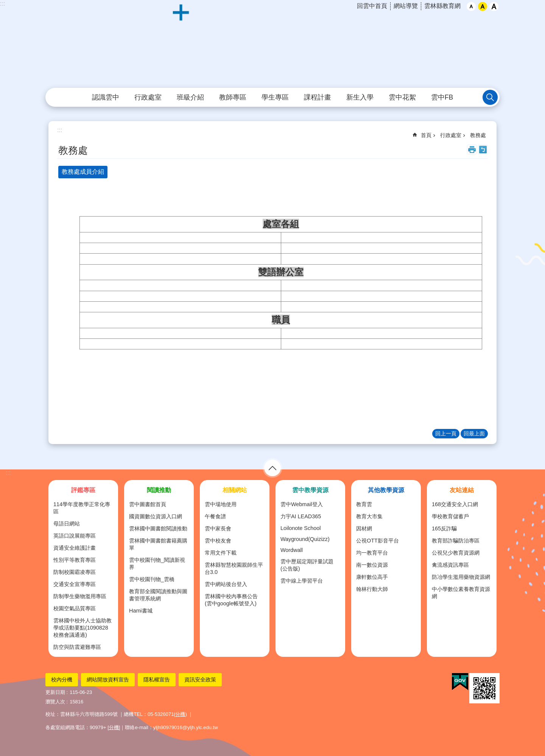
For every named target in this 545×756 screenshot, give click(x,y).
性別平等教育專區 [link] (75, 560)
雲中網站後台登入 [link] (226, 584)
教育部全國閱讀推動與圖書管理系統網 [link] (158, 595)
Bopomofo (483, 150)
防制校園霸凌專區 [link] (75, 572)
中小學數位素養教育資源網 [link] (461, 593)
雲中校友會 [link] (218, 541)
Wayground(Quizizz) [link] (305, 539)
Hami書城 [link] (141, 611)
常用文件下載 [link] (221, 553)
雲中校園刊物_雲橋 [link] (152, 579)
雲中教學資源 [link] (310, 490)
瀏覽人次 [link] (55, 702)
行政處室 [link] (148, 97)
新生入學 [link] (360, 97)
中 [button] (483, 6)
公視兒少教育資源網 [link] (456, 553)
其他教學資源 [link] (386, 490)
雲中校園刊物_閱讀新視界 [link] (157, 563)
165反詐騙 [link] (444, 528)
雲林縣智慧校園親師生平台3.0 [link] (234, 568)
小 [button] (471, 6)
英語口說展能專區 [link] (75, 536)
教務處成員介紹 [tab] (83, 172)
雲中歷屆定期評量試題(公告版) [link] (307, 565)
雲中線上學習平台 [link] (302, 581)
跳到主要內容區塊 (4, 4)
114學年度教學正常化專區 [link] (82, 508)
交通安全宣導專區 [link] (75, 584)
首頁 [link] (426, 135)
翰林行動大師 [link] (372, 589)
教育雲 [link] (364, 504)
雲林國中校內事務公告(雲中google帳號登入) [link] (231, 600)
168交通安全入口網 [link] (455, 504)
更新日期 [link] (55, 692)
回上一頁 (446, 433)
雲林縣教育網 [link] (442, 6)
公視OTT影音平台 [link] (378, 541)
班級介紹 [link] (190, 97)
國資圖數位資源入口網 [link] (156, 516)
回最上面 (474, 433)
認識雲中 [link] (106, 97)
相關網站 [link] (235, 490)
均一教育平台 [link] (372, 553)
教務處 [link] (478, 135)
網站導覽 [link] (406, 6)
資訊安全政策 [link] (200, 680)
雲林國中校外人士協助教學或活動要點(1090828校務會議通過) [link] (83, 628)
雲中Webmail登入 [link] (302, 504)
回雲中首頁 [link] (372, 6)
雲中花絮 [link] (402, 97)
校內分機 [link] (62, 680)
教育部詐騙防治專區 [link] (456, 541)
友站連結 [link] (462, 490)
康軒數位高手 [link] (372, 577)
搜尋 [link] (490, 97)
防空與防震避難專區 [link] (77, 647)
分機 (180, 714)
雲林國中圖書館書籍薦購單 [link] (158, 544)
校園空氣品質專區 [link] (75, 608)
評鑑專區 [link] (83, 490)
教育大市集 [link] (369, 516)
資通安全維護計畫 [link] (75, 548)
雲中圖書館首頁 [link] (148, 504)
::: (2, 4)
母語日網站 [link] (67, 524)
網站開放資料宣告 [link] (108, 680)
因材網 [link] (364, 528)
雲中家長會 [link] (218, 528)
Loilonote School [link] (301, 528)
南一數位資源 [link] (372, 565)
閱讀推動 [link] (159, 490)
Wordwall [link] (292, 550)
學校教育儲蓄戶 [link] (450, 516)
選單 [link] (272, 468)
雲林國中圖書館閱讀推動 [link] (158, 528)
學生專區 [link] (275, 97)
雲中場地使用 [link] (221, 504)
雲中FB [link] (442, 97)
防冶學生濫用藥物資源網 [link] (461, 577)
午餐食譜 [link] (215, 516)
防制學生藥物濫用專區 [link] (80, 596)
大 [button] (494, 6)
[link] (460, 682)
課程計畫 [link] (318, 97)
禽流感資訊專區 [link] (450, 565)
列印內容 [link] (472, 150)
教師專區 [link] (233, 97)
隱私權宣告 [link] (157, 680)
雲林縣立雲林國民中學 (272, 44)
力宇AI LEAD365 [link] (301, 516)
